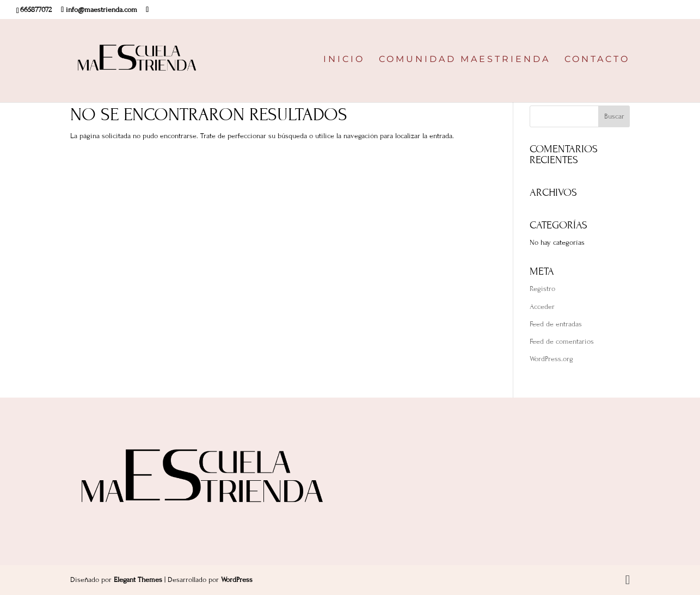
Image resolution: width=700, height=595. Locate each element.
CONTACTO (597, 60)
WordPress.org (551, 359)
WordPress (237, 580)
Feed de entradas (556, 324)
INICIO (344, 60)
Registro (542, 289)
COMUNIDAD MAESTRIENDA (465, 60)
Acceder (542, 307)
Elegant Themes (138, 580)
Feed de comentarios (562, 342)
